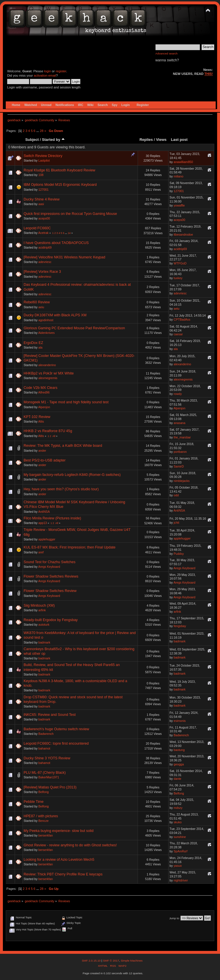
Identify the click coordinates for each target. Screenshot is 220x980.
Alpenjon (44, 407)
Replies (146, 140)
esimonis (180, 721)
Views (161, 140)
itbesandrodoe (183, 234)
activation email (45, 75)
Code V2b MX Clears (40, 388)
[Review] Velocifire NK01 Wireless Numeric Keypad (64, 257)
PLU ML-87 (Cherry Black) (45, 773)
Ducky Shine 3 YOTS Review (47, 758)
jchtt (176, 523)
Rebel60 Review (37, 302)
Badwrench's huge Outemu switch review (56, 729)
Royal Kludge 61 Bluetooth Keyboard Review (59, 170)
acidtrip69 (45, 247)
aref (41, 552)
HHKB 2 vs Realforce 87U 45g (48, 431)
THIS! (209, 74)
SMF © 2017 (111, 961)
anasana (180, 423)
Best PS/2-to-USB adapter (45, 460)
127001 (43, 190)
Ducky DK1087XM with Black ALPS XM (55, 315)
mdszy (178, 808)
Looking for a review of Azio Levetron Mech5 (59, 860)
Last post (179, 140)
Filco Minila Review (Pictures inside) (52, 518)
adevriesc (45, 262)
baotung (179, 750)
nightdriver (181, 880)
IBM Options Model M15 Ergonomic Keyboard (60, 185)
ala (40, 347)
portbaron (180, 452)
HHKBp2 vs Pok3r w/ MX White (49, 373)
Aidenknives (47, 333)
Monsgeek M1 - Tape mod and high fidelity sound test (66, 402)
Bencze (43, 821)
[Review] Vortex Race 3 (42, 272)
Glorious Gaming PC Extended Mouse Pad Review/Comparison (74, 328)
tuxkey (178, 278)
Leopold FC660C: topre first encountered (56, 743)
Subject (32, 140)
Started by (53, 140)
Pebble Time (34, 802)
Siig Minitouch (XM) (39, 606)
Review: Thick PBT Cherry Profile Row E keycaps (63, 874)
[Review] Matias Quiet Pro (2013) (50, 787)
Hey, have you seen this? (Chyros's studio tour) (61, 489)
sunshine (180, 837)
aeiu (41, 307)
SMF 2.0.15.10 (92, 961)
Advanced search (167, 53)
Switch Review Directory (43, 156)
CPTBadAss (182, 319)
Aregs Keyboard (49, 567)
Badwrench (46, 734)
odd (176, 495)
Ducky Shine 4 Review (42, 199)
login (48, 71)
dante (178, 779)
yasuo (178, 866)
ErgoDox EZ (33, 343)
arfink (42, 610)
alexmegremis (48, 378)
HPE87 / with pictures (41, 816)
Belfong (43, 792)
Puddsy (179, 554)
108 (41, 175)
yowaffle (179, 205)
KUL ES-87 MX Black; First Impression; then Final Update (70, 547)
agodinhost (46, 320)
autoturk (44, 625)
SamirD (179, 466)
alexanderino (47, 365)
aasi (41, 204)
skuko (178, 822)
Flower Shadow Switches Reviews (51, 576)
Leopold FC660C (37, 228)
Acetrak (43, 233)
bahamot (44, 748)
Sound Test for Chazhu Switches (50, 562)
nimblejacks (182, 481)
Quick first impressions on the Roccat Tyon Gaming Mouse (70, 214)
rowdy (178, 394)
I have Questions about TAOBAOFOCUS (56, 243)
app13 (42, 523)
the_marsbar (182, 437)
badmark (44, 642)
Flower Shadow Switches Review (50, 591)
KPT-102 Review (37, 417)
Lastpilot (44, 160)
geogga (179, 764)
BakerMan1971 (49, 777)
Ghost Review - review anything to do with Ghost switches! (70, 845)
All (54, 436)
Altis (41, 421)
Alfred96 (44, 392)
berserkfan (45, 835)
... (38, 131)
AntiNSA (44, 512)
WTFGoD (180, 263)
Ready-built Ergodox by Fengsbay (51, 620)
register (61, 71)
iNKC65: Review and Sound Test (50, 715)
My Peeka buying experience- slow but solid (59, 831)
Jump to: (175, 918)
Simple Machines (132, 961)
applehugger (47, 539)
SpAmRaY (181, 851)
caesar (178, 334)
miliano (179, 176)
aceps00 (44, 218)
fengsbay (180, 626)
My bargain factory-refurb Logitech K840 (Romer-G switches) (72, 475)
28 (41, 131)
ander (42, 451)
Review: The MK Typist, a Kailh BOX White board (63, 446)
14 (69, 233)
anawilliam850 (183, 162)
